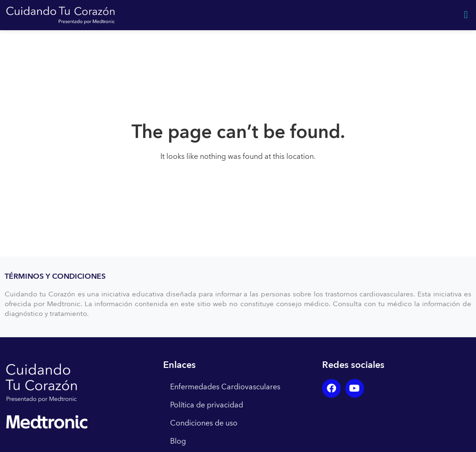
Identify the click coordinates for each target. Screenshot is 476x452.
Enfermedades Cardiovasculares (225, 387)
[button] (466, 15)
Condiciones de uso (204, 423)
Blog (178, 441)
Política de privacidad (207, 405)
